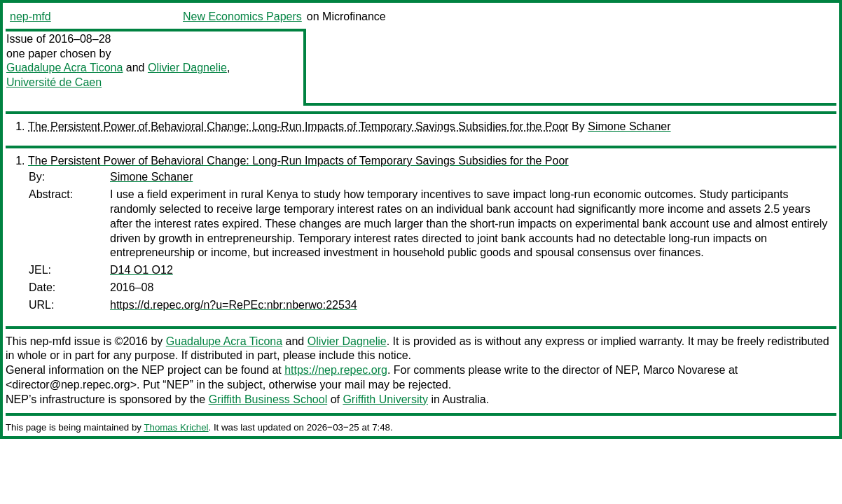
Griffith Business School (268, 399)
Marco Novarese (684, 370)
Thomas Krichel (176, 427)
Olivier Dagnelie (187, 68)
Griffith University (385, 399)
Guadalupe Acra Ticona (64, 68)
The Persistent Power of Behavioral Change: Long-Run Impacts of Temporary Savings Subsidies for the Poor (298, 126)
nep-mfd (30, 16)
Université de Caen (54, 82)
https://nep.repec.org (336, 370)
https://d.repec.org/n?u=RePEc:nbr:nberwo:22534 (234, 305)
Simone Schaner (629, 126)
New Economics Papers (242, 16)
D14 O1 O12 (142, 270)
